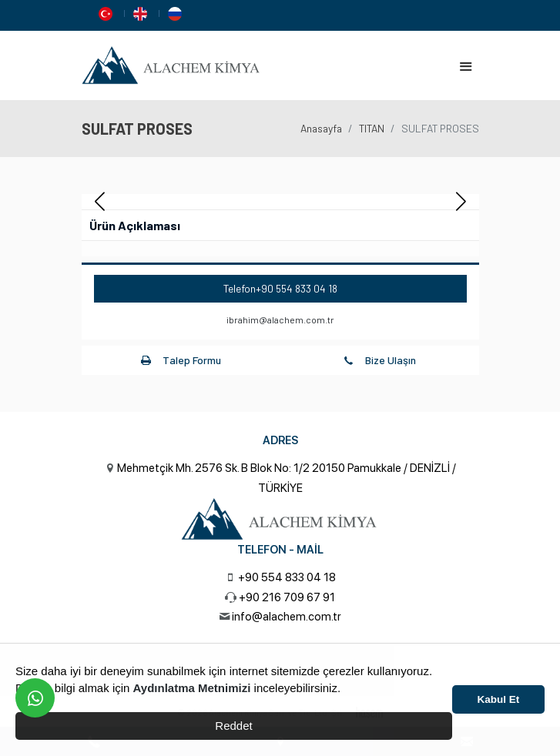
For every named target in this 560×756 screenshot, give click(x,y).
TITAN (372, 128)
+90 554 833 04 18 (297, 288)
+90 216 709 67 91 (287, 597)
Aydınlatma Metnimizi (192, 688)
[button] (461, 202)
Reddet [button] (233, 726)
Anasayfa (321, 128)
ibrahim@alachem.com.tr (280, 319)
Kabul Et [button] (499, 699)
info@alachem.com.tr (287, 617)
